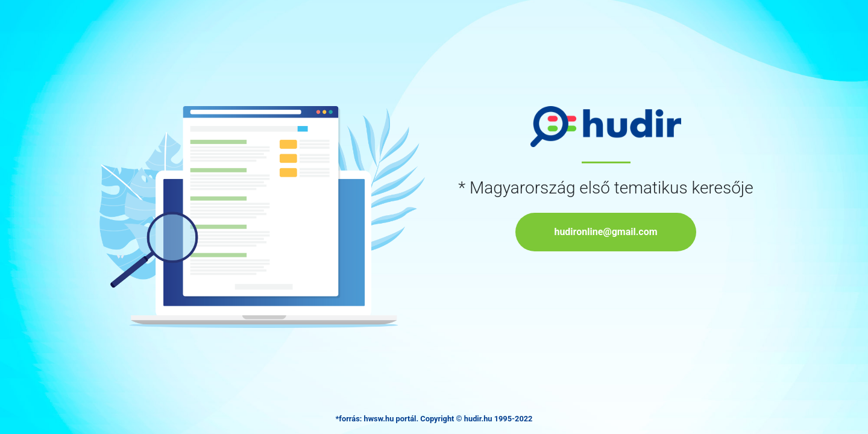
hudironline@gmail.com (605, 232)
